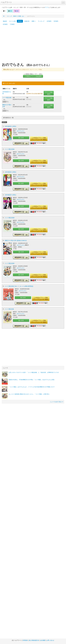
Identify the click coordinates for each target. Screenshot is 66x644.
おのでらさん (21, 131)
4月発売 (49, 21)
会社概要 (43, 640)
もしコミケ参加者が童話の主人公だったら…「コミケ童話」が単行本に (29, 394)
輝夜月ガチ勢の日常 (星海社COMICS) (16, 241)
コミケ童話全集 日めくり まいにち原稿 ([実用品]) (19, 286)
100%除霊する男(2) (10, 172)
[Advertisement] (17, 45)
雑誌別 (5, 21)
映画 (10, 11)
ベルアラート (6, 2)
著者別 (20, 21)
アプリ (47, 7)
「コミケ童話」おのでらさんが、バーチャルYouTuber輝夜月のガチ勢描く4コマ (32, 387)
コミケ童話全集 (7, 98)
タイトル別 (12, 21)
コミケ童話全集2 (10, 263)
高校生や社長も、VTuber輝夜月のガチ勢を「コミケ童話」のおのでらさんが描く (32, 380)
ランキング (41, 21)
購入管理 (21, 138)
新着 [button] (34, 21)
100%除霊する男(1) (10, 195)
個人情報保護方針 (34, 640)
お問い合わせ (50, 640)
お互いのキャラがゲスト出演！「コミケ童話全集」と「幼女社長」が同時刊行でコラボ (34, 372)
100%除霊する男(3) (10, 126)
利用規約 (25, 640)
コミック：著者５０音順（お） (16, 16)
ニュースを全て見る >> (57, 402)
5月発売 (56, 21)
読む (4, 100)
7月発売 (12, 24)
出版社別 (27, 21)
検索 (16, 11)
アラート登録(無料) (49, 93)
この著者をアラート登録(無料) (33, 76)
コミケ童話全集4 (10, 149)
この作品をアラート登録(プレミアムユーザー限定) (39, 139)
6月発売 (5, 24)
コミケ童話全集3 (10, 218)
